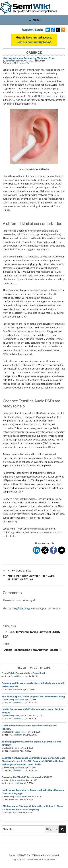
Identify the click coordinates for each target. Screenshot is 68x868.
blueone (18, 768)
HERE (12, 536)
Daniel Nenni (17, 676)
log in (29, 608)
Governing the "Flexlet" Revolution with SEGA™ (27, 777)
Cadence (21, 63)
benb (17, 748)
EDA (27, 63)
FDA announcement (50, 191)
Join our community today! (34, 42)
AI (15, 63)
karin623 (15, 799)
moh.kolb (19, 780)
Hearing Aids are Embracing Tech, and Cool (28, 58)
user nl (14, 751)
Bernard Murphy (13, 61)
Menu (34, 20)
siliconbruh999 (21, 716)
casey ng (27, 579)
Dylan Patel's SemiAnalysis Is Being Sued (23, 673)
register (19, 608)
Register (27, 30)
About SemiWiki (48, 859)
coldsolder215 (21, 797)
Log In (39, 30)
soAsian (18, 700)
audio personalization (24, 576)
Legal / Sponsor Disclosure (26, 859)
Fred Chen (15, 690)
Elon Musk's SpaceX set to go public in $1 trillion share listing (33, 697)
